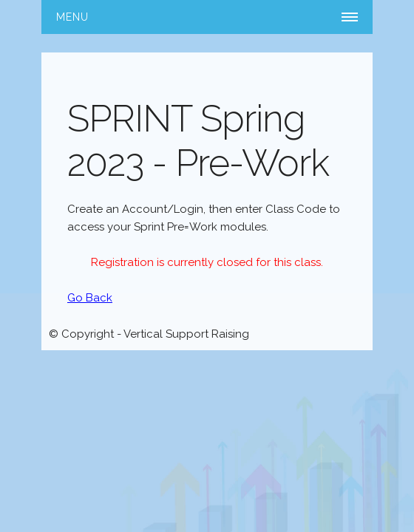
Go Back (90, 298)
